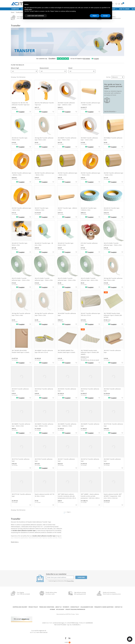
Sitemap (52, 610)
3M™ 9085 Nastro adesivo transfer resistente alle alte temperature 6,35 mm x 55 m (67, 497)
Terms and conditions (47, 608)
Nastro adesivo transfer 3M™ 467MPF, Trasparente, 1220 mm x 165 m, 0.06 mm (113, 497)
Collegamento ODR (87, 608)
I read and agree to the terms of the (61, 582)
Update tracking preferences (75, 610)
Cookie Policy (75, 608)
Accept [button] (105, 16)
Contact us (118, 608)
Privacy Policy (70, 582)
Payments (66, 608)
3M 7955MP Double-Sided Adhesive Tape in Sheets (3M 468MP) (90, 353)
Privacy (73, 615)
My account (60, 610)
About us (58, 608)
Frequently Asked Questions (104, 608)
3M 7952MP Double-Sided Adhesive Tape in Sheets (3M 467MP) (113, 316)
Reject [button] (95, 16)
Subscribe (81, 578)
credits (67, 643)
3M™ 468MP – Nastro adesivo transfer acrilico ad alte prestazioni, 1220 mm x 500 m (90, 497)
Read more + (15, 543)
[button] (130, 639)
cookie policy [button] (28, 9)
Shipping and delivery (20, 608)
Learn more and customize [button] (36, 16)
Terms (77, 615)
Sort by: (108, 78)
